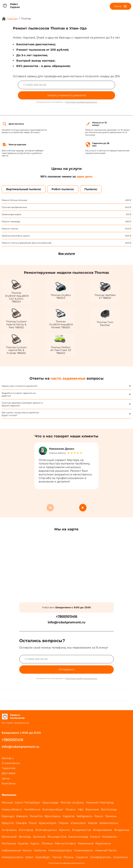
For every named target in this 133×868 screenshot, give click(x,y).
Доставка (9, 773)
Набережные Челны (17, 850)
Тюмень (111, 816)
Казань (71, 809)
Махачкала (86, 843)
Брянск (65, 830)
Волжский (9, 837)
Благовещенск (46, 830)
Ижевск (22, 816)
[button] (83, 508)
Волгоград (109, 809)
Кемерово (110, 837)
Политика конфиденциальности (66, 863)
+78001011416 (67, 617)
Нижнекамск (84, 850)
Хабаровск (84, 816)
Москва (7, 803)
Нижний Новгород (100, 803)
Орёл (29, 857)
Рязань (69, 857)
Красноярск (48, 823)
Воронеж (92, 809)
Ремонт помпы (10, 229)
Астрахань (9, 830)
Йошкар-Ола (57, 837)
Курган (23, 843)
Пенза (57, 857)
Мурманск (103, 843)
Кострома (9, 843)
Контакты (9, 783)
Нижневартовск (60, 850)
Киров (93, 823)
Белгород (26, 830)
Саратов (69, 816)
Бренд (8, 758)
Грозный (39, 837)
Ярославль (53, 816)
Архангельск (109, 823)
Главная (12, 19)
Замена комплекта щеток (16, 236)
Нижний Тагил (106, 850)
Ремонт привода (11, 221)
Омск (33, 823)
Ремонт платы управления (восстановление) (27, 243)
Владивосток (82, 830)
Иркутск (8, 823)
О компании (11, 763)
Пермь (63, 823)
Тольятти (36, 816)
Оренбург (43, 857)
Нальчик (40, 850)
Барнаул (8, 816)
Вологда (25, 837)
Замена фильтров (11, 214)
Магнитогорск (65, 843)
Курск (35, 843)
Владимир (122, 830)
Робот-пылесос (63, 189)
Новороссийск (13, 857)
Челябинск (32, 809)
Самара (21, 823)
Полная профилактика (14, 207)
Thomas (26, 19)
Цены (6, 778)
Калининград (78, 837)
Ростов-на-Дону (72, 803)
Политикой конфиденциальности (81, 102)
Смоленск (120, 857)
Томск (99, 816)
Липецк (47, 843)
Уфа (81, 809)
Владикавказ (103, 830)
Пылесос (91, 189)
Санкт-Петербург (28, 803)
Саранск (82, 857)
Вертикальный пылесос (24, 189)
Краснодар (50, 803)
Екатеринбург (53, 809)
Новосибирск (12, 809)
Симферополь (101, 857)
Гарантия (9, 768)
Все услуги (67, 254)
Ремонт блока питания (14, 200)
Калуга (95, 837)
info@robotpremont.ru (67, 622)
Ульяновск (78, 823)
